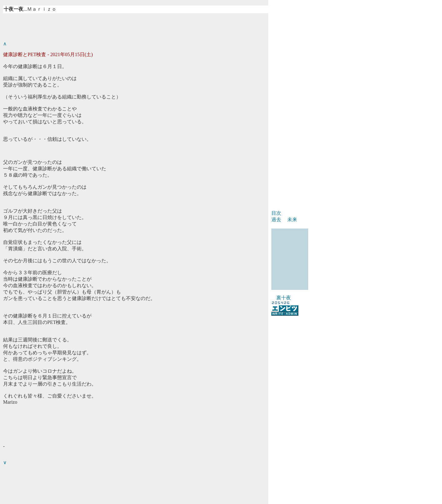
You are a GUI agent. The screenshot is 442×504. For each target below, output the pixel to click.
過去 (276, 219)
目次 (276, 213)
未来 (292, 219)
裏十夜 (284, 298)
